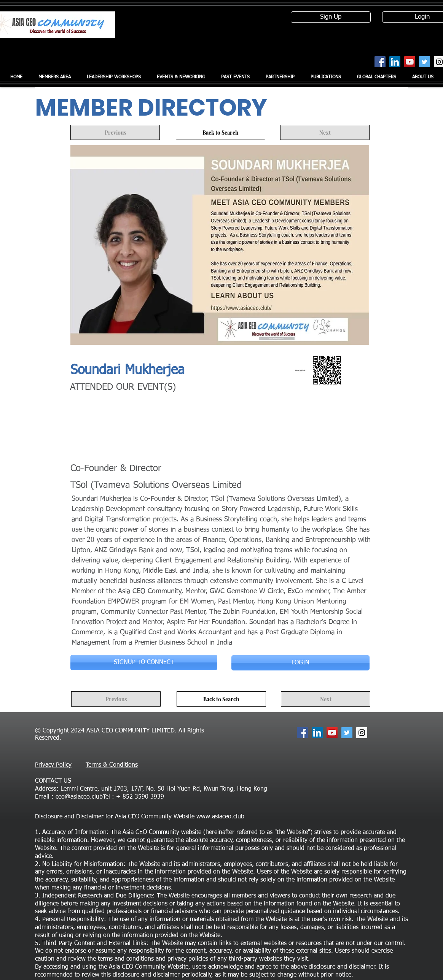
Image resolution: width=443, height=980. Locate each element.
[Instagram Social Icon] (362, 733)
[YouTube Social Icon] (410, 62)
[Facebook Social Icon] (380, 62)
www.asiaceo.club (220, 817)
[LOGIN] (300, 663)
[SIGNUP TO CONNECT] (144, 662)
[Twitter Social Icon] (425, 62)
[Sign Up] (331, 17)
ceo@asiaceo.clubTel (83, 797)
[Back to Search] (221, 132)
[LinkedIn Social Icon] (395, 62)
